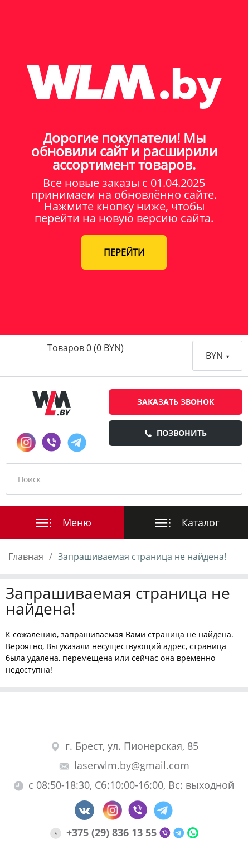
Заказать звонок (176, 402)
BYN (217, 356)
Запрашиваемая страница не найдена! (142, 557)
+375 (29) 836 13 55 (105, 832)
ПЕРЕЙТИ (124, 252)
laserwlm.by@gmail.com (124, 765)
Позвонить (176, 433)
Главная (26, 557)
